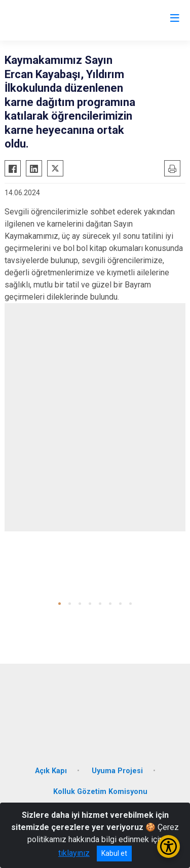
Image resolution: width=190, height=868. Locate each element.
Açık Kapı (51, 771)
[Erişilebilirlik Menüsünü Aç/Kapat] (168, 846)
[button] (60, 604)
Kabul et (114, 853)
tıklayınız (74, 853)
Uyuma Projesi (117, 771)
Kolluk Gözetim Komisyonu (100, 792)
